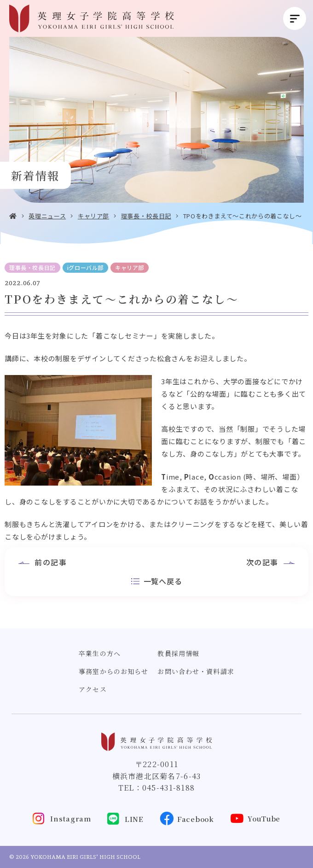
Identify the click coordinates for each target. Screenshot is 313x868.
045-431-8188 (168, 788)
